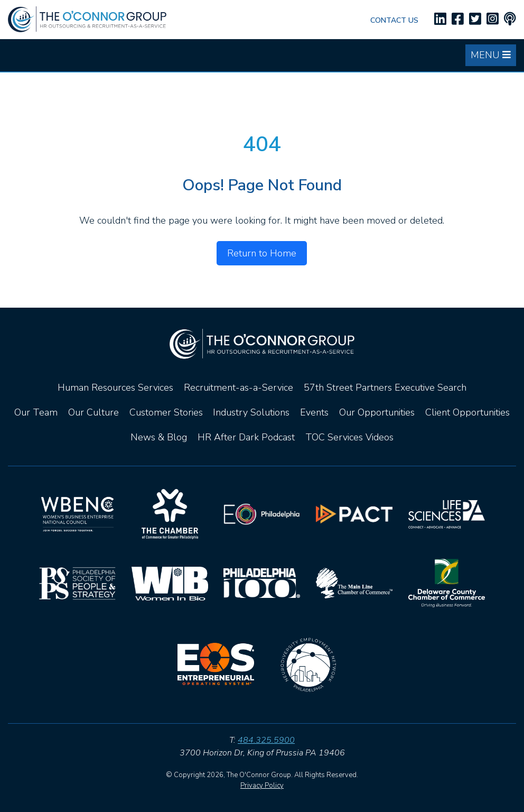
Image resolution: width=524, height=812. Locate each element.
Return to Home (262, 253)
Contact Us (394, 20)
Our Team (36, 412)
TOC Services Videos (349, 437)
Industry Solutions (251, 412)
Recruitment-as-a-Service (238, 387)
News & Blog (159, 437)
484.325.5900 (266, 740)
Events (314, 412)
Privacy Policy (262, 786)
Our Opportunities (377, 412)
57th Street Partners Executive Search (385, 387)
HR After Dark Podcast (246, 437)
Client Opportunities (467, 412)
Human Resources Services (115, 387)
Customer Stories (166, 412)
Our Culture (93, 412)
